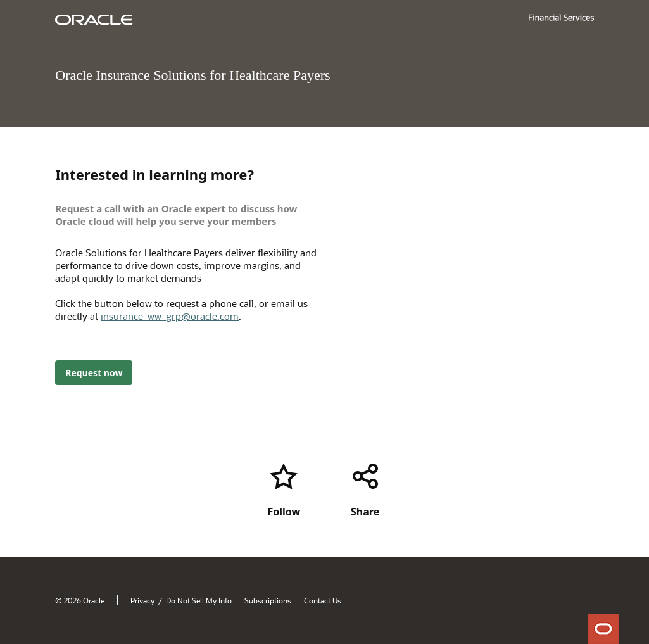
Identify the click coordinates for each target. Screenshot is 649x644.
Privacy (142, 600)
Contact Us (323, 600)
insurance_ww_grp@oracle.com (170, 316)
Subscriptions (268, 600)
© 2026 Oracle (80, 600)
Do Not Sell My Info (199, 600)
